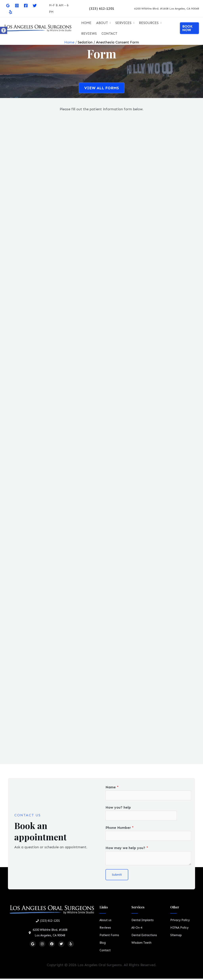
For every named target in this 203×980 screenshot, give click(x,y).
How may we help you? (127, 849)
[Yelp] (11, 12)
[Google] (8, 6)
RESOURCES (149, 23)
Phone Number (120, 829)
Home (69, 42)
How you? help (118, 808)
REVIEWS (89, 34)
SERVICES (123, 23)
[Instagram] (17, 6)
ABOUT (102, 23)
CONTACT (109, 34)
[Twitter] (35, 6)
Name (112, 787)
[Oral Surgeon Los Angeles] (38, 28)
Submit (117, 876)
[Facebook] (26, 6)
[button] (4, 30)
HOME (86, 23)
